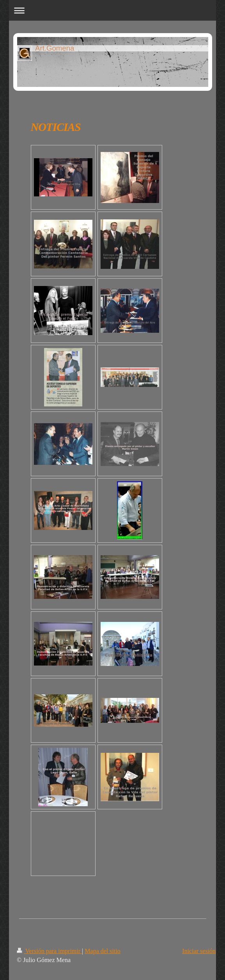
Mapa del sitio (103, 951)
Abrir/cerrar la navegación (112, 10)
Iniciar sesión (199, 951)
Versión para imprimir (49, 951)
